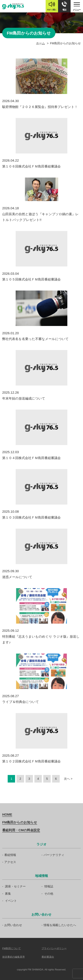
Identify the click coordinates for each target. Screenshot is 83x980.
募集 (8, 894)
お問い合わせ (13, 925)
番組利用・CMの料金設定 (21, 830)
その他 (49, 894)
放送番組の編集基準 (14, 957)
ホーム (40, 43)
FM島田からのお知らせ (20, 822)
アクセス (10, 862)
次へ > (68, 779)
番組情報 (10, 855)
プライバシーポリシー (54, 948)
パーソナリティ (54, 855)
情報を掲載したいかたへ (60, 925)
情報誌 (49, 886)
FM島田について (12, 948)
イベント (11, 901)
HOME (7, 815)
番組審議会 (48, 957)
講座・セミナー (15, 886)
